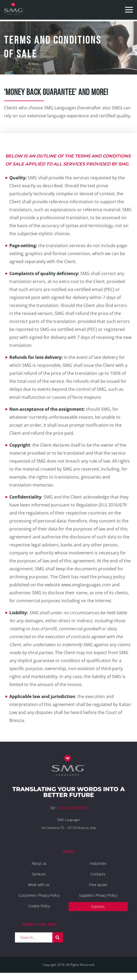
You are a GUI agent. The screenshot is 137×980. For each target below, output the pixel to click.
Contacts (98, 874)
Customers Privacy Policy (39, 895)
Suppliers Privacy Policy (98, 895)
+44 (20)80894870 (72, 808)
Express (98, 906)
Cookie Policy (39, 906)
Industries (98, 863)
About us (39, 863)
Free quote (98, 885)
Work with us (39, 885)
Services (39, 874)
